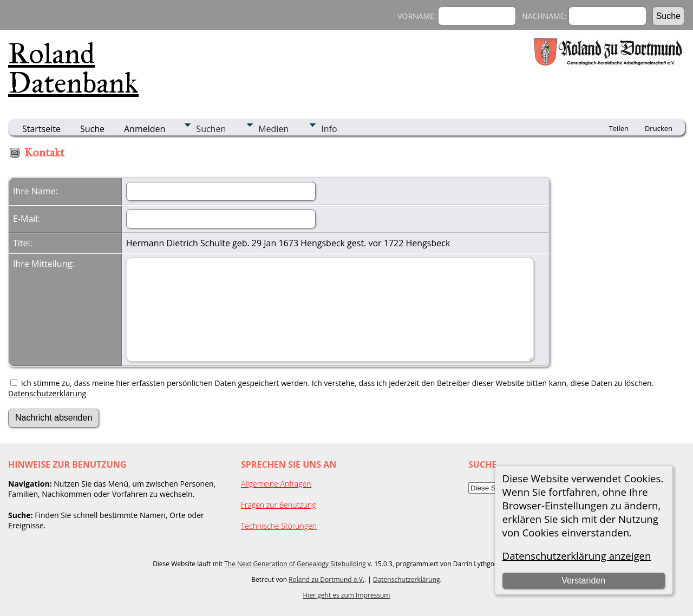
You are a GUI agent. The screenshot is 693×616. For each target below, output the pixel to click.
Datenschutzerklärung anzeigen (577, 556)
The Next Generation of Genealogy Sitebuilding (295, 564)
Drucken (659, 128)
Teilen (619, 128)
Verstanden (583, 581)
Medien (273, 129)
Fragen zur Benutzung (279, 505)
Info (329, 129)
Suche (92, 129)
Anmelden (145, 129)
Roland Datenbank (73, 68)
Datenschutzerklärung (47, 393)
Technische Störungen (279, 526)
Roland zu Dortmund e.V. (326, 579)
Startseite (41, 129)
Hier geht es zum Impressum (347, 595)
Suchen (211, 129)
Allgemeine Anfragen (276, 484)
